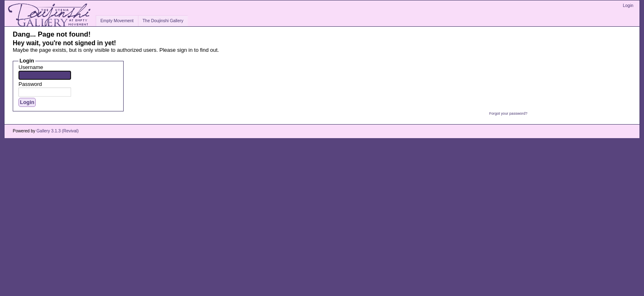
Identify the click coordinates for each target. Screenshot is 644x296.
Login (628, 6)
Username (31, 67)
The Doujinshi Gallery (163, 21)
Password (30, 84)
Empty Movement (117, 21)
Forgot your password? (508, 113)
